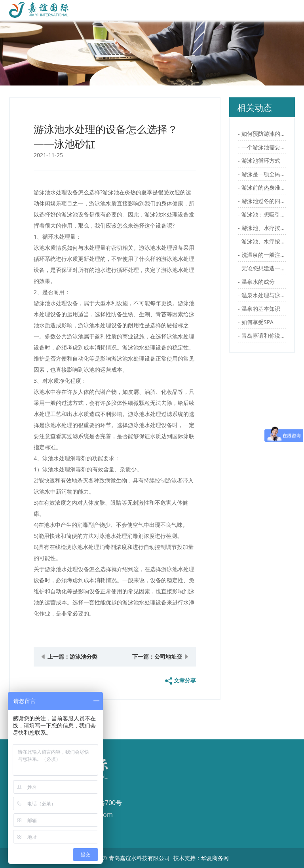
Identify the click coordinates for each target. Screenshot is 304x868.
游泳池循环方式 (261, 160)
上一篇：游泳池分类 (72, 656)
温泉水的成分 (258, 282)
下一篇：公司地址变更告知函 (157, 660)
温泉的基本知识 (261, 309)
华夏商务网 (215, 858)
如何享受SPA (257, 322)
